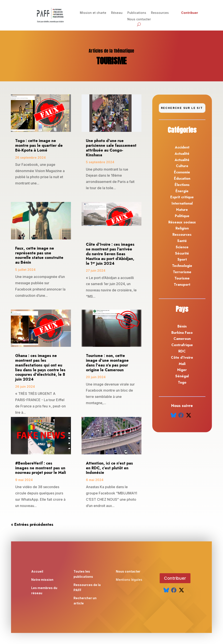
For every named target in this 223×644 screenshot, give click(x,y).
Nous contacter (139, 19)
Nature (182, 210)
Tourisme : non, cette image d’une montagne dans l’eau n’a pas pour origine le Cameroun (107, 363)
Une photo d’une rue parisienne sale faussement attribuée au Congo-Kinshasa (111, 148)
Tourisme (182, 278)
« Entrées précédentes (32, 525)
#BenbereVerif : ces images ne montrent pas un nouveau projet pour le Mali (41, 468)
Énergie (182, 191)
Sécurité (182, 253)
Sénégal (182, 376)
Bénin (182, 326)
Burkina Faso (182, 333)
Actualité (182, 154)
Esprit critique (182, 197)
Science (182, 247)
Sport (182, 259)
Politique (182, 216)
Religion (182, 228)
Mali (182, 364)
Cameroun (182, 339)
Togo (182, 382)
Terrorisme (182, 272)
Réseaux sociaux (182, 222)
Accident (182, 147)
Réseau (117, 13)
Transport (182, 285)
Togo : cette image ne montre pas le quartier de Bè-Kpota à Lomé (39, 145)
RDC (182, 351)
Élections (182, 185)
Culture (182, 166)
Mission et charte (93, 13)
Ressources (160, 13)
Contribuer (190, 13)
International (182, 203)
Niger (182, 370)
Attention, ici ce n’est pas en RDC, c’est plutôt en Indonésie (109, 468)
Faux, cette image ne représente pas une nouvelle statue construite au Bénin (39, 255)
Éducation (182, 178)
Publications (137, 13)
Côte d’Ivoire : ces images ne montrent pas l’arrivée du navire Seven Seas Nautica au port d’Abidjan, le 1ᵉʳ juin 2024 (110, 254)
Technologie (182, 266)
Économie (182, 172)
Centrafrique (182, 345)
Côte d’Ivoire (182, 358)
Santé (182, 241)
